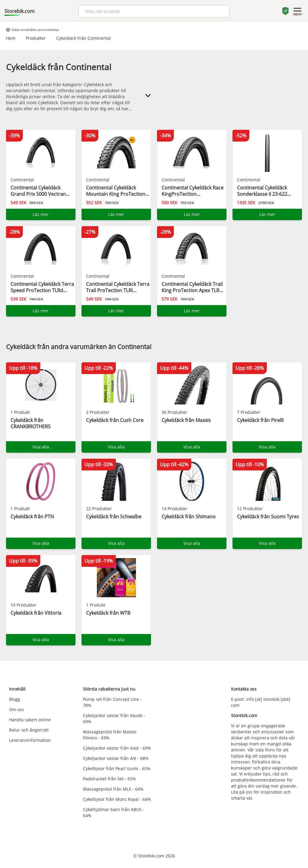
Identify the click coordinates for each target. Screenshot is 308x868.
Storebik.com (20, 11)
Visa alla (41, 447)
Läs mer (41, 214)
